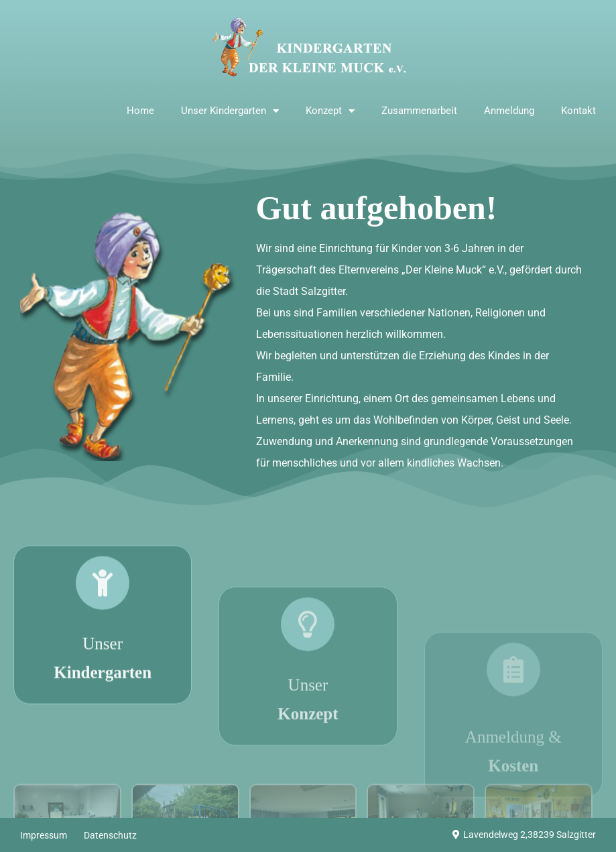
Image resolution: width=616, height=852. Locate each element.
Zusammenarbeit (419, 111)
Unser (103, 694)
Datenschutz (110, 835)
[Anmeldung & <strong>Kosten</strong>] (513, 701)
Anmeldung (509, 111)
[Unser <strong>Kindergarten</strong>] (103, 616)
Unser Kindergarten (230, 111)
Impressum (44, 835)
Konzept (330, 111)
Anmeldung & (513, 785)
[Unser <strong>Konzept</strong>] (308, 665)
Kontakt (578, 111)
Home (140, 111)
